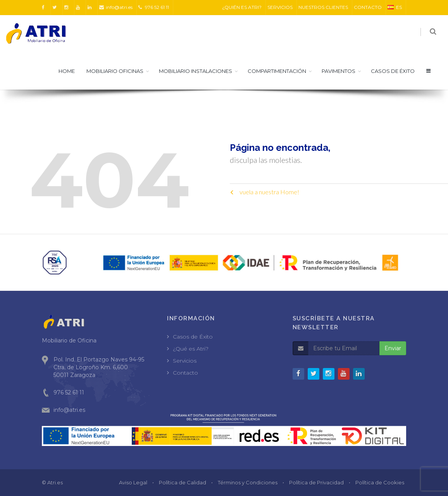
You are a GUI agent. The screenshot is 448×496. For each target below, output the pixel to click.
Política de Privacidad (316, 482)
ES (395, 7)
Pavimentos (339, 71)
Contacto (185, 373)
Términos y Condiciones (248, 482)
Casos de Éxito (193, 337)
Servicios (185, 361)
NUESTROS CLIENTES (323, 7)
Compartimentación (277, 71)
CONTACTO (368, 7)
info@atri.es (116, 7)
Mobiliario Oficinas (115, 71)
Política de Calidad (183, 482)
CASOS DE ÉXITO (393, 71)
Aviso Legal (133, 482)
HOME (67, 71)
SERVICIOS (280, 7)
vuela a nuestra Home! (264, 192)
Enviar (393, 348)
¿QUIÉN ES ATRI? (242, 7)
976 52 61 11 (154, 7)
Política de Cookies (380, 482)
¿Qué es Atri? (191, 349)
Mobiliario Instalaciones (196, 71)
